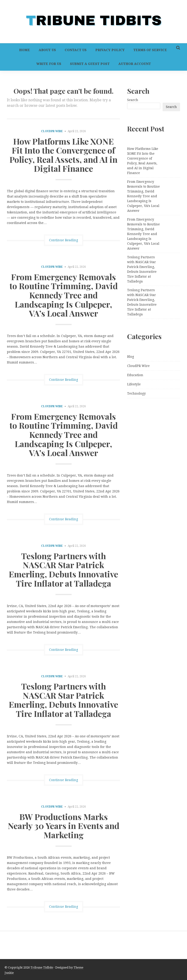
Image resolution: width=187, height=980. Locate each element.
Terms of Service (150, 50)
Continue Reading (64, 240)
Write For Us (49, 64)
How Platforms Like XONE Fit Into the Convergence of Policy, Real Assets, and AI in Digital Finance (63, 155)
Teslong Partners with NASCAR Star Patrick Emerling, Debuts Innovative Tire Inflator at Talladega (63, 569)
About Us (47, 50)
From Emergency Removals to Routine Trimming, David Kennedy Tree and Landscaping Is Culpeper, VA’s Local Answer (64, 295)
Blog (131, 357)
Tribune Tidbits (42, 967)
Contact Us (76, 50)
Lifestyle (134, 384)
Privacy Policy (110, 50)
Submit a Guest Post (90, 64)
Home (25, 50)
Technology (136, 393)
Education (135, 375)
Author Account (135, 64)
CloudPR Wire (52, 131)
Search (133, 100)
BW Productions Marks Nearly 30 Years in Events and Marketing (64, 826)
